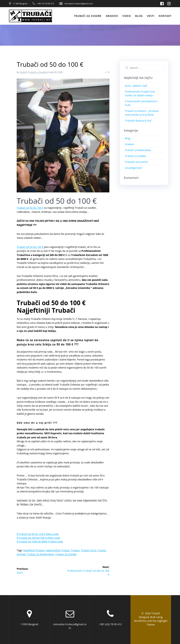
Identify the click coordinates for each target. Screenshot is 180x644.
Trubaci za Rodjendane (41, 554)
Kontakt (165, 16)
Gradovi (112, 16)
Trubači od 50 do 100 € (30, 208)
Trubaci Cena (88, 550)
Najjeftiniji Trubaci (34, 550)
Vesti (151, 16)
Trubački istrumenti (136, 162)
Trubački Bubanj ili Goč (138, 121)
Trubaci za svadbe (66, 554)
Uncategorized (133, 168)
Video (127, 16)
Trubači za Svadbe (37, 72)
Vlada (23, 72)
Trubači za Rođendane (138, 150)
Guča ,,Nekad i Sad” (136, 86)
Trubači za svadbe (88, 16)
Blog (139, 16)
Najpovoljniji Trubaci (58, 550)
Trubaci (75, 550)
